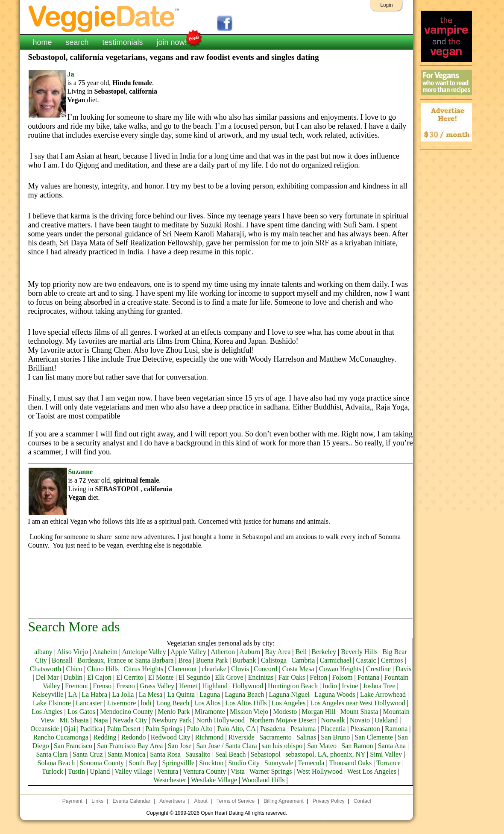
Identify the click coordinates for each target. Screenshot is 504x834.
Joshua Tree (379, 686)
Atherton (223, 652)
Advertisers (172, 801)
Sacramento (275, 737)
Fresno (126, 686)
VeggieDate (104, 18)
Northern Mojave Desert (283, 720)
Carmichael (336, 660)
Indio (330, 686)
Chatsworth (45, 669)
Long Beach (173, 703)
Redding (105, 737)
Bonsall (62, 660)
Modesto (285, 712)
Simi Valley (386, 754)
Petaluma (303, 729)
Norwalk (333, 720)
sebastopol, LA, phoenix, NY (325, 754)
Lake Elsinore (52, 703)
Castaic (366, 660)
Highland (215, 686)
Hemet (188, 686)
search (77, 42)
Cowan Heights (340, 669)
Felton (318, 677)
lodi (146, 703)
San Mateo (322, 746)
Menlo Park (174, 712)
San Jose (180, 746)
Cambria (303, 660)
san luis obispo (282, 746)
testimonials (122, 42)
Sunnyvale (279, 763)
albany (43, 652)
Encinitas (261, 677)
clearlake (214, 669)
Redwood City (171, 737)
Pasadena (273, 729)
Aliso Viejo (72, 652)
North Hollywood (220, 720)
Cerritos (392, 660)
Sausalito (198, 754)
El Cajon (99, 677)
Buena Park (212, 660)
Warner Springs (271, 771)
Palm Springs (164, 729)
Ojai (70, 729)
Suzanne (80, 472)
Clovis (240, 669)
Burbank (244, 660)
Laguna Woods (335, 694)
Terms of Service (236, 801)
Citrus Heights (143, 669)
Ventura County (204, 771)
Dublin (73, 677)
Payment (72, 801)
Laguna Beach (244, 694)
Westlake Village (214, 780)
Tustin (76, 771)
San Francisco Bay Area (130, 746)
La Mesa (151, 694)
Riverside (242, 737)
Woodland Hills (263, 780)
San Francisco (73, 746)
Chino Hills (103, 669)
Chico (74, 669)
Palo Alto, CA (236, 729)
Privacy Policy (329, 801)
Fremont (76, 686)
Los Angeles (289, 703)
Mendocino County (126, 712)
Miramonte (210, 712)
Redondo (134, 737)
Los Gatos (81, 712)
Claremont (182, 669)
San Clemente (374, 737)
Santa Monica (126, 754)
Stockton (211, 763)
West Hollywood (319, 771)
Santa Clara (52, 754)
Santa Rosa (165, 754)
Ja (70, 74)
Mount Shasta (359, 712)
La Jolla (123, 694)
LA (73, 694)
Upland (100, 771)
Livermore (122, 703)
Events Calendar (131, 801)
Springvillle (179, 763)
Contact (362, 801)
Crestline (378, 669)
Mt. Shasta (74, 720)
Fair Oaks (292, 677)
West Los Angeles (372, 771)
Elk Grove (229, 677)
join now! (172, 41)
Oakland (386, 720)
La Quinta (181, 694)
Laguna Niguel (289, 694)
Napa (101, 720)
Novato (360, 720)
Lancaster (89, 703)
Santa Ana (392, 746)
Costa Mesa (298, 669)
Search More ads (74, 627)
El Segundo (194, 677)
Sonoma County (102, 763)
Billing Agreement (283, 801)
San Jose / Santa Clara (226, 746)
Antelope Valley (144, 652)
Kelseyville (48, 694)
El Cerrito (130, 677)
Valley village (133, 771)
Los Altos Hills (246, 703)
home (42, 42)
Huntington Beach (293, 686)
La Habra (94, 694)
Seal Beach (231, 754)
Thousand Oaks (350, 763)
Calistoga (274, 660)
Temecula (311, 763)
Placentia (333, 729)
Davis (403, 669)
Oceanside (45, 729)
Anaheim (105, 652)
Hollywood (248, 686)
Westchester (170, 780)
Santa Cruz (88, 754)
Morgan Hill (318, 712)
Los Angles (47, 712)
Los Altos (208, 703)
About (201, 801)
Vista (238, 771)
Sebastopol (266, 754)
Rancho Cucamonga (61, 737)
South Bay (143, 763)
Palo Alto (199, 729)
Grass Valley (157, 686)
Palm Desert (124, 729)
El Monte (161, 677)
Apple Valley (188, 652)
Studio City (244, 763)
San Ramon (357, 746)
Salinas (306, 737)
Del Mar (47, 677)
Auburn (250, 652)
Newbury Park (171, 720)
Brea (185, 660)
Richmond (210, 737)
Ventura (168, 771)
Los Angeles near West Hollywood (357, 703)
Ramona (396, 729)
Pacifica (91, 729)
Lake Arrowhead (383, 694)
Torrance (388, 763)
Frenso (103, 686)
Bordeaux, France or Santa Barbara (125, 660)
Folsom (342, 677)
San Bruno (335, 737)
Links (97, 801)
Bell (301, 652)
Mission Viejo (249, 712)
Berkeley (324, 652)
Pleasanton (365, 729)
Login (386, 5)
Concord (265, 669)
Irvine (350, 686)
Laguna (210, 694)
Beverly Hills (359, 652)
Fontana (369, 677)
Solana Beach (56, 763)
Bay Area (278, 652)
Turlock (53, 771)
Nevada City (130, 720)
